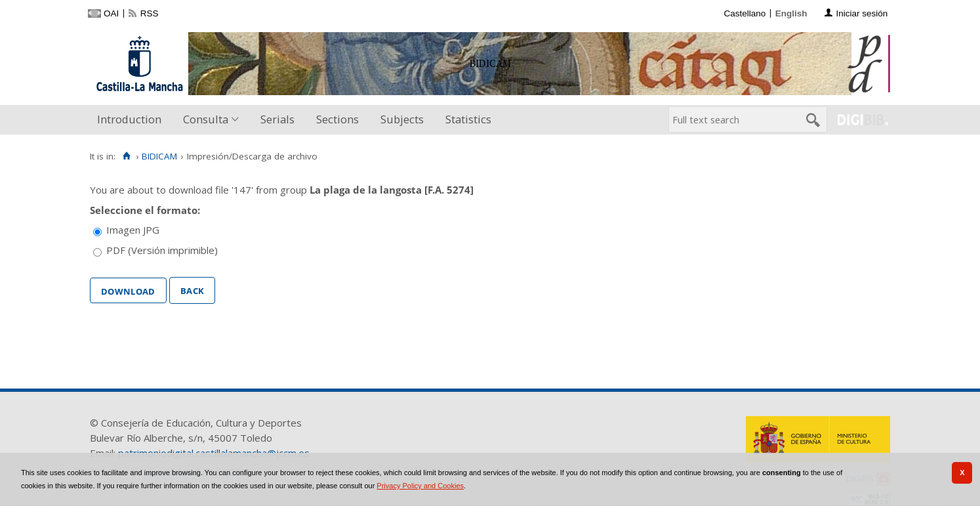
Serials (277, 119)
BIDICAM (159, 156)
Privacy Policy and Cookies (420, 486)
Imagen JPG (133, 230)
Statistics (468, 119)
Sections (337, 119)
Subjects (402, 119)
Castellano (745, 13)
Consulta (206, 119)
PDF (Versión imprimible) (162, 250)
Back (192, 289)
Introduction (129, 119)
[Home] (126, 156)
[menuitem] (132, 120)
